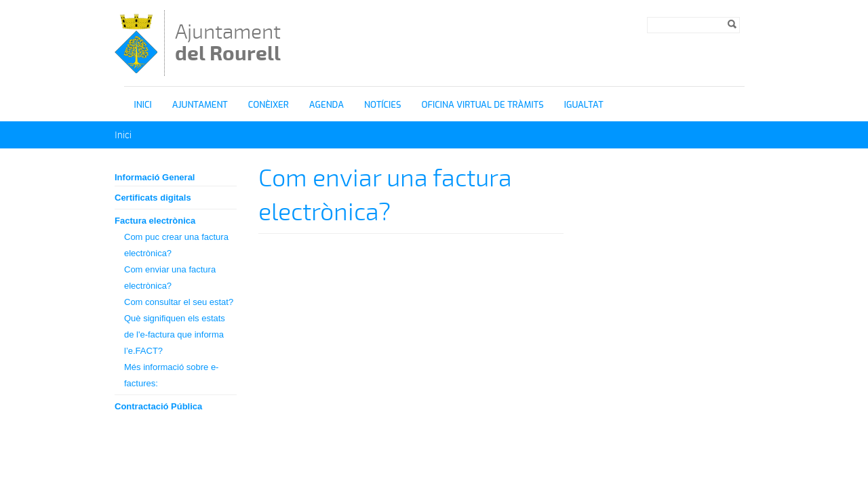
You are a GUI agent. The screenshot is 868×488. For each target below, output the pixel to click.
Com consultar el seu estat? (179, 302)
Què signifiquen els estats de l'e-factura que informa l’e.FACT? (175, 334)
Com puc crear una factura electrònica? (176, 245)
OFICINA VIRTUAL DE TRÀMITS (483, 105)
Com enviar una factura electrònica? (170, 278)
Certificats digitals (153, 198)
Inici (143, 105)
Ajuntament (228, 42)
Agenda (327, 105)
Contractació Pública (158, 406)
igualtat (584, 105)
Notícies (383, 105)
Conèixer (269, 105)
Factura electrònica (155, 221)
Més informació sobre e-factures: (171, 375)
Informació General (155, 177)
